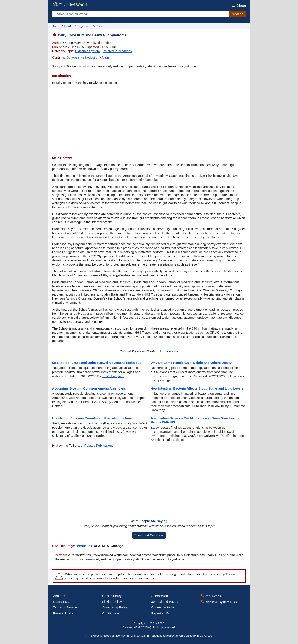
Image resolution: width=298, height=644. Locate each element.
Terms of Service (65, 607)
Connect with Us (163, 607)
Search (238, 14)
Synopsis (73, 57)
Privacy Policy (63, 613)
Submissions (161, 596)
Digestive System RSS (219, 602)
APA (97, 546)
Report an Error (162, 613)
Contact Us (61, 602)
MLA (106, 546)
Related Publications (117, 51)
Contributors (111, 613)
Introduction (91, 57)
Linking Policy (112, 602)
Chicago (117, 546)
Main (106, 57)
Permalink (85, 546)
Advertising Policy (115, 607)
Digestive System (88, 51)
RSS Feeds (211, 596)
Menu (238, 5)
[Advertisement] (149, 121)
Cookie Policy (112, 596)
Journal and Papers (165, 602)
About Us (60, 596)
